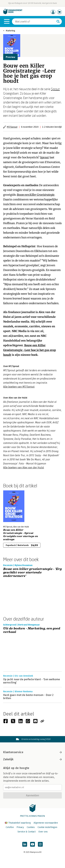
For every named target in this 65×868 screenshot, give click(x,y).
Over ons (43, 832)
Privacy (20, 827)
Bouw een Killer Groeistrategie (36, 195)
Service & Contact (27, 832)
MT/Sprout (12, 127)
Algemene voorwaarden (46, 823)
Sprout (55, 89)
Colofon (10, 827)
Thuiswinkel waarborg (18, 823)
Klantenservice (32, 752)
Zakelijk (32, 759)
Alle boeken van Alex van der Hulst (24, 468)
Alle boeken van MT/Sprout (19, 387)
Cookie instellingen (47, 827)
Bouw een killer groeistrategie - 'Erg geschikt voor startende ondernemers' (32, 572)
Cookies (31, 827)
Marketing (11, 31)
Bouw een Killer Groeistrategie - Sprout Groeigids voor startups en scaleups (21, 535)
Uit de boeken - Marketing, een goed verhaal (32, 630)
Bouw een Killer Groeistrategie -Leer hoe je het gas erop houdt (30, 350)
